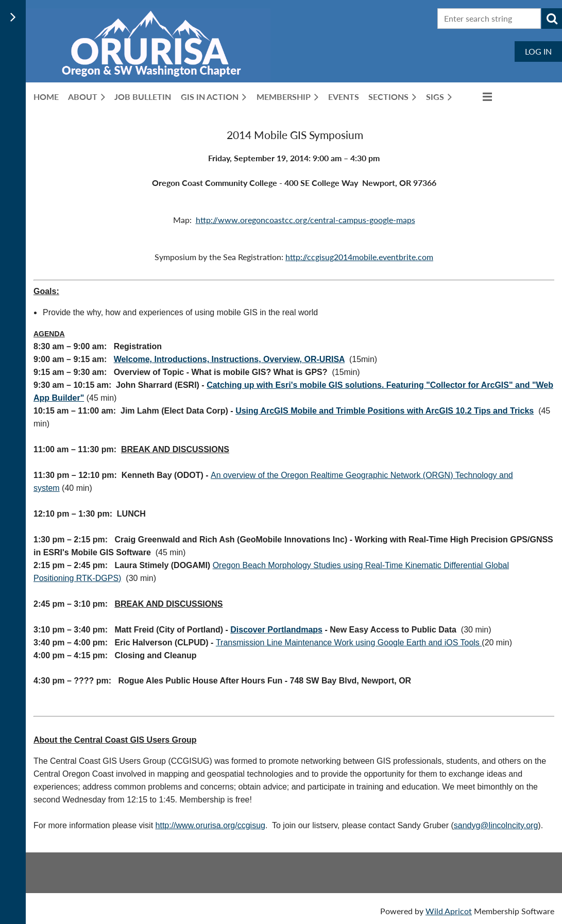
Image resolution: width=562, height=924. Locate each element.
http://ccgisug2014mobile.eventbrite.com (359, 257)
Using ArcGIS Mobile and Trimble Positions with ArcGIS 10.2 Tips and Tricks (385, 411)
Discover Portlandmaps (276, 630)
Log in (538, 51)
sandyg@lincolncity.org (496, 825)
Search (552, 19)
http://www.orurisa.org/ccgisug (210, 825)
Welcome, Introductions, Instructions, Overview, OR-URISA (229, 359)
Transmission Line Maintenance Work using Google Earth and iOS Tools (349, 643)
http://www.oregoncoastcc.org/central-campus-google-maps (305, 220)
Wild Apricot (449, 911)
